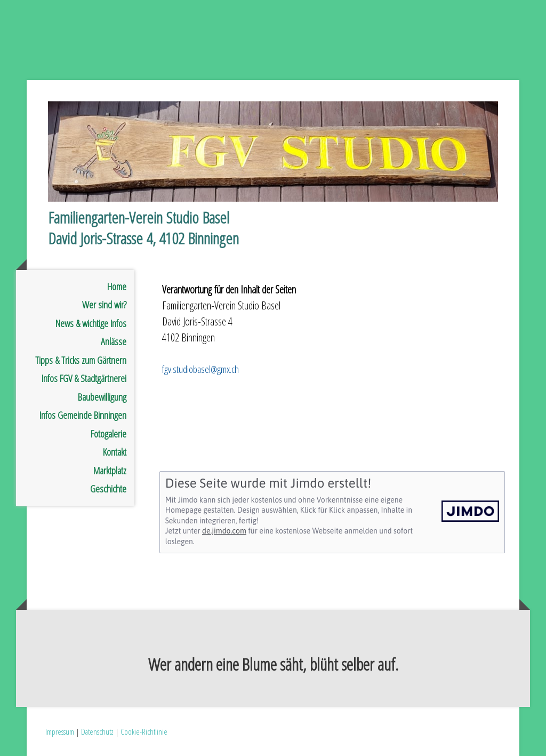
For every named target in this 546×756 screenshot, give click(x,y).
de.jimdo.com (224, 531)
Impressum (60, 731)
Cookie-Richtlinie (144, 731)
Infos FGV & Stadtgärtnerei (84, 378)
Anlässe (114, 341)
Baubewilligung (102, 397)
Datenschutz (97, 731)
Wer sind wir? (104, 305)
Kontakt (115, 452)
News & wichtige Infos (91, 323)
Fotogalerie (109, 434)
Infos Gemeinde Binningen (83, 415)
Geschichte (108, 489)
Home (117, 287)
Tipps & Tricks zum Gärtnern (81, 360)
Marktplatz (110, 471)
